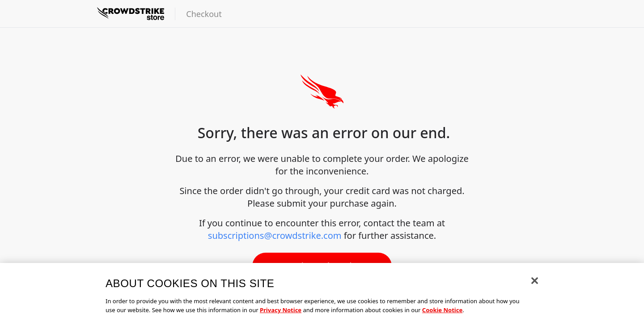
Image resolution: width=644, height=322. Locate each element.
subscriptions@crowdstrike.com (275, 235)
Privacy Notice (281, 313)
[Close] (535, 283)
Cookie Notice (442, 313)
